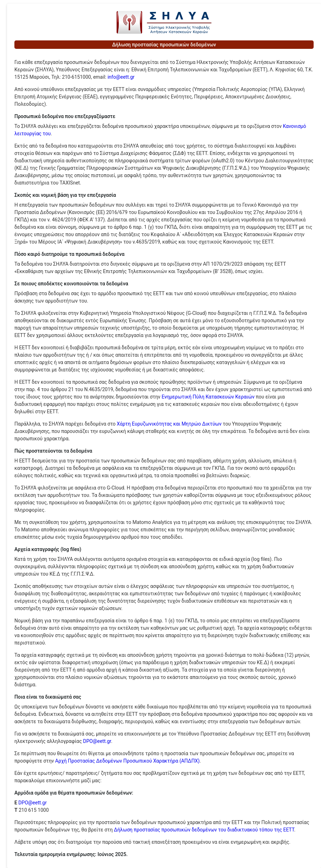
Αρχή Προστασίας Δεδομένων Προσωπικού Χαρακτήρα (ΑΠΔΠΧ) (127, 761)
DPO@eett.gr (97, 741)
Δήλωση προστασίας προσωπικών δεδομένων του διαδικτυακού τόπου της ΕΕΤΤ (204, 830)
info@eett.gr (121, 77)
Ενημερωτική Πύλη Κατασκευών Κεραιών (208, 397)
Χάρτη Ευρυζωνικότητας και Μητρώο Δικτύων (169, 424)
